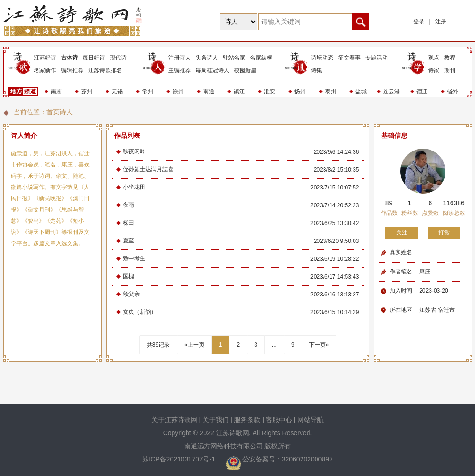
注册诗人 (180, 58)
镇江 (239, 91)
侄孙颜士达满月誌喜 (148, 169)
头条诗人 (207, 58)
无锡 (117, 91)
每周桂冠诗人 (212, 70)
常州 (148, 91)
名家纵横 (261, 58)
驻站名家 (234, 58)
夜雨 (128, 205)
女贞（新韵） (140, 312)
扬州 (300, 91)
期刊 (450, 70)
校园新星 (245, 70)
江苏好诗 (45, 58)
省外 (452, 91)
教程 (450, 58)
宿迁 (422, 91)
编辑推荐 (72, 70)
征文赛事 (349, 58)
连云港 (392, 91)
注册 (441, 22)
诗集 (317, 70)
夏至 (128, 241)
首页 (53, 112)
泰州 (331, 91)
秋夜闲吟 (134, 151)
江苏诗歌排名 (105, 70)
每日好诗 (94, 58)
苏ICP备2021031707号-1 (180, 459)
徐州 (178, 91)
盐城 (361, 91)
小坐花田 (134, 187)
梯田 (128, 223)
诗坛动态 (322, 58)
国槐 (128, 276)
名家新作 (45, 70)
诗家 (434, 70)
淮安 (270, 91)
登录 (419, 22)
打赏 (444, 233)
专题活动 (377, 58)
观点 (434, 58)
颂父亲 (131, 294)
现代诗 (118, 58)
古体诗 (69, 58)
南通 (209, 91)
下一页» (319, 345)
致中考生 (134, 258)
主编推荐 (180, 70)
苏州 (87, 91)
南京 (56, 91)
